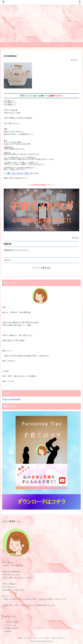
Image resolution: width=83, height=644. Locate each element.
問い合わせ (63, 638)
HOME (19, 638)
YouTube (47, 638)
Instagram (54, 638)
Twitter (9, 631)
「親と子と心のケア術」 (18, 173)
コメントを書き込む (41, 268)
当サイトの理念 (12, 622)
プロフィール (11, 625)
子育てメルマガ (12, 628)
